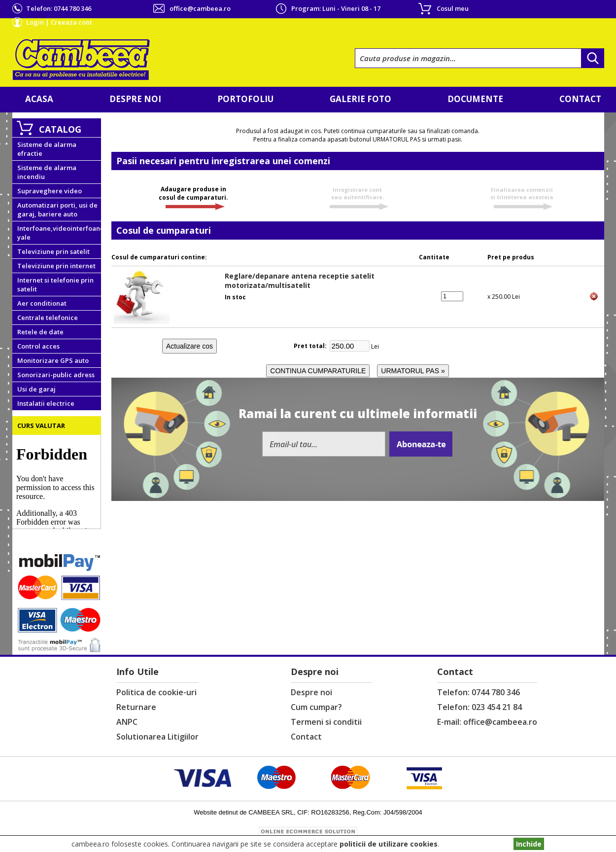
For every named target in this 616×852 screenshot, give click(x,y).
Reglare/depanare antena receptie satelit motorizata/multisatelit (300, 281)
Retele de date (40, 332)
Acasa (39, 99)
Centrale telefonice (48, 318)
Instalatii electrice (46, 403)
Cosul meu (453, 8)
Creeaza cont (71, 22)
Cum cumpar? (316, 707)
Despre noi (135, 99)
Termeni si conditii (326, 722)
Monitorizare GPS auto (53, 360)
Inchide (529, 844)
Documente (475, 99)
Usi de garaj (36, 389)
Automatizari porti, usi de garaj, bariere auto (57, 210)
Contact (580, 99)
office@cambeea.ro (200, 8)
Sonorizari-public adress (56, 375)
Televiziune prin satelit (53, 251)
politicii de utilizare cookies (389, 844)
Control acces (38, 346)
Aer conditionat (42, 303)
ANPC (127, 722)
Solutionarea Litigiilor (157, 737)
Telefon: (59, 8)
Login (35, 22)
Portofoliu (245, 99)
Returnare (136, 707)
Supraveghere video (50, 191)
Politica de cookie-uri (156, 692)
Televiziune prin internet (56, 266)
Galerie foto (360, 99)
